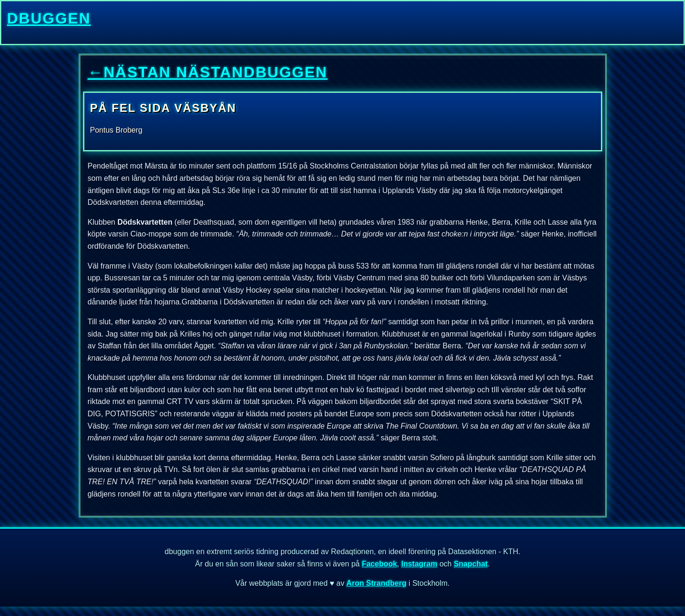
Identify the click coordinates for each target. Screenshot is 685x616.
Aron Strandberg (376, 583)
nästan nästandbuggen (208, 72)
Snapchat (471, 564)
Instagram (419, 564)
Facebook (379, 564)
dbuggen (49, 18)
